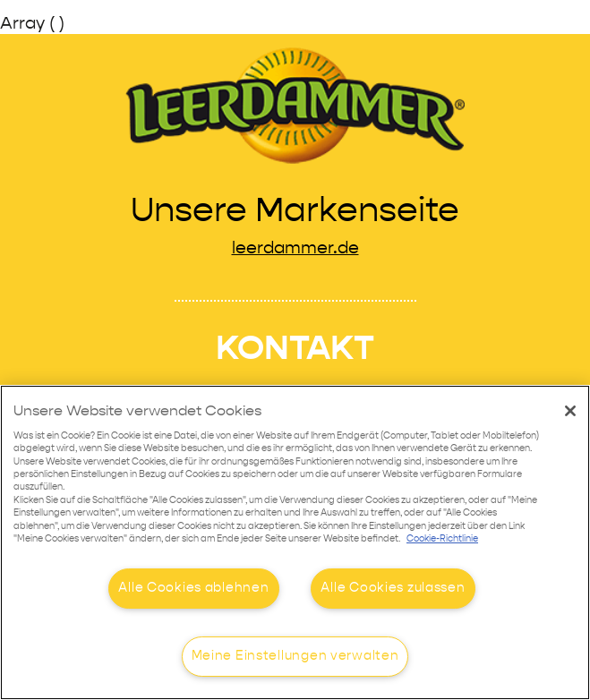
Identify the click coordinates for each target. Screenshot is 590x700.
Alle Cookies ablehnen (193, 588)
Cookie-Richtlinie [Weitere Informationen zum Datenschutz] (442, 539)
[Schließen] (570, 411)
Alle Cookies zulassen (393, 588)
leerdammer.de (295, 248)
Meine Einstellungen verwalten (295, 656)
